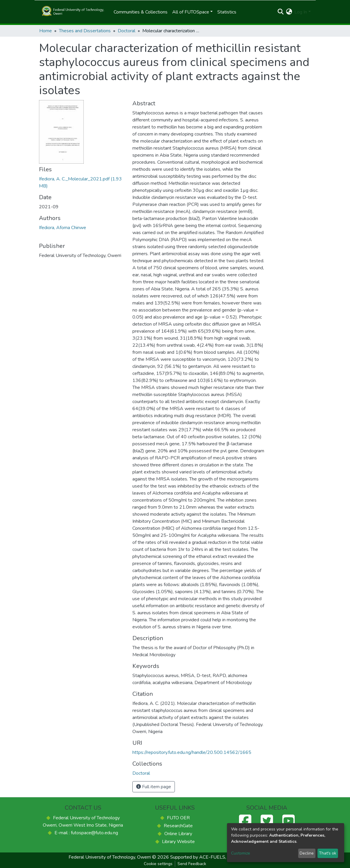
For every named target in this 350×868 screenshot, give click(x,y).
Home (46, 31)
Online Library (178, 834)
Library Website (178, 842)
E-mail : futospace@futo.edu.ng (86, 833)
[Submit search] (280, 12)
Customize (241, 853)
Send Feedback (192, 864)
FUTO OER (178, 818)
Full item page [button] (154, 787)
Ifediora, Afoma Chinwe (63, 228)
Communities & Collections (141, 12)
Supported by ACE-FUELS (198, 857)
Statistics (227, 12)
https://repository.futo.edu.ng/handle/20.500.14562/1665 (192, 752)
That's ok (328, 853)
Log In (301, 12)
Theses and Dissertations (85, 31)
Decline (307, 853)
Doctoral (127, 31)
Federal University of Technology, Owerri (110, 857)
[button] (289, 12)
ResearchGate (178, 826)
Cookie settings (158, 864)
